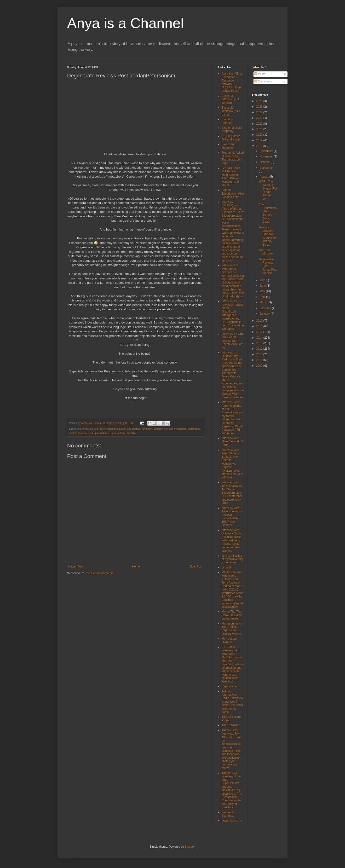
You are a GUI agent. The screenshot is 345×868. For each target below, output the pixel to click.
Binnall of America (227, 121)
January (265, 314)
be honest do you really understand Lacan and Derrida (109, 429)
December (267, 151)
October (265, 162)
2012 (260, 349)
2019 (260, 140)
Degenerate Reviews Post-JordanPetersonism (268, 266)
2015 (260, 332)
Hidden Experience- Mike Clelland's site (233, 194)
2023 (260, 118)
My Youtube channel (229, 640)
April (263, 297)
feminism (147, 429)
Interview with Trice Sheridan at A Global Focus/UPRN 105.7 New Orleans (233, 517)
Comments (263, 81)
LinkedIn (227, 567)
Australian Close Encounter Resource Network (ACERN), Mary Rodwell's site (232, 82)
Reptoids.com (230, 686)
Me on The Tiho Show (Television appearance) (232, 615)
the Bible (132, 433)
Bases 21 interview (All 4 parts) (231, 111)
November (267, 156)
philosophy (194, 429)
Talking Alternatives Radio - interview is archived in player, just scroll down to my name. (232, 702)
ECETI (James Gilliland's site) (231, 138)
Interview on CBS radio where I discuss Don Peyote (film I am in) (233, 341)
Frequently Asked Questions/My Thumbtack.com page (233, 158)
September (267, 168)
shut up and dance (99, 433)
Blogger (190, 847)
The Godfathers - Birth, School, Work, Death (268, 213)
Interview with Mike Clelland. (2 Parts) (232, 442)
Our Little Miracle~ (266, 252)
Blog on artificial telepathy (232, 129)
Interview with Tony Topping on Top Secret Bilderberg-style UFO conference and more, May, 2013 (232, 493)
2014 (260, 338)
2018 (260, 146)
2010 (260, 360)
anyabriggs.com (232, 821)
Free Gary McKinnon (228, 146)
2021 (260, 129)
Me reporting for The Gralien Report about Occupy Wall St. (232, 629)
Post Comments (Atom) (100, 573)
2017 (260, 321)
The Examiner (231, 725)
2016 (260, 326)
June (263, 286)
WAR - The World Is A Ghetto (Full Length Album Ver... (268, 190)
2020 (260, 135)
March (264, 302)
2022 (260, 124)
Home (136, 567)
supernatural (118, 433)
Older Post (196, 567)
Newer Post (76, 567)
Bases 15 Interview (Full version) (231, 99)
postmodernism (78, 433)
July (262, 280)
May (263, 291)
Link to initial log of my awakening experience (232, 559)
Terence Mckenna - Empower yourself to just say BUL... (267, 236)
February (266, 308)
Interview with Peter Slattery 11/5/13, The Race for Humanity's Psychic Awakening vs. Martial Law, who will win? (232, 464)
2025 (260, 107)
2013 (260, 343)
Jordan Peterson (163, 429)
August (264, 177)
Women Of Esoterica (228, 814)
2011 (260, 354)
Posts (260, 74)
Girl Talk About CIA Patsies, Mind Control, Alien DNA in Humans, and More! (231, 177)
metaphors (180, 429)
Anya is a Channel (125, 23)
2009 (260, 366)
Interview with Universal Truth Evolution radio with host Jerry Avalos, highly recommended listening (231, 540)
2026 (260, 101)
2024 (260, 112)
